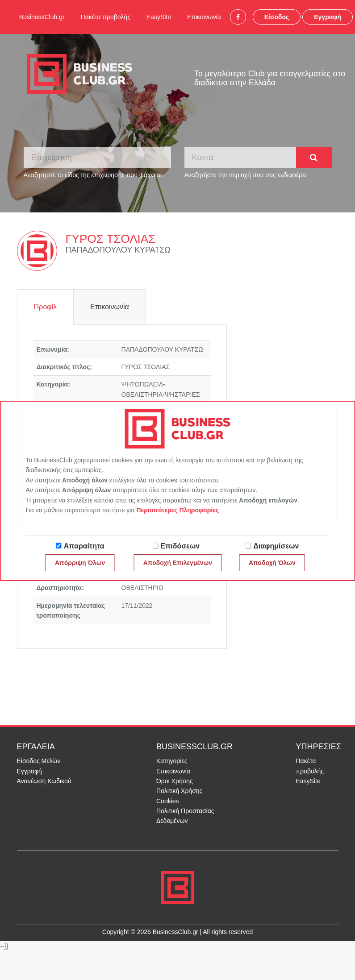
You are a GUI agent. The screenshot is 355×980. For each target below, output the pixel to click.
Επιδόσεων (180, 546)
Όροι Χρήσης (175, 781)
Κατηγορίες (172, 761)
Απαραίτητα (84, 546)
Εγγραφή (328, 17)
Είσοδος (277, 17)
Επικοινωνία (204, 17)
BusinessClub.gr (42, 17)
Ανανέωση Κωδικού (44, 781)
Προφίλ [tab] (45, 307)
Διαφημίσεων (276, 546)
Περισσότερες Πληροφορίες (177, 510)
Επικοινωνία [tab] (110, 307)
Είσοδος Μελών (39, 761)
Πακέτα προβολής (106, 17)
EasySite (159, 17)
